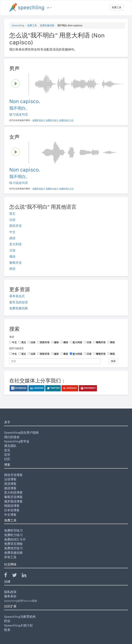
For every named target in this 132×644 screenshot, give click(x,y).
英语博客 (10, 484)
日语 (12, 250)
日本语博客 (12, 510)
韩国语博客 (12, 506)
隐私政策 (10, 592)
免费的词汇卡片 (15, 539)
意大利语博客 (13, 492)
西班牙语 (15, 226)
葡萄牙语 (15, 263)
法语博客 (10, 479)
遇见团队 (10, 446)
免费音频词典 (47, 25)
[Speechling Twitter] (17, 576)
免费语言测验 (13, 544)
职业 (7, 621)
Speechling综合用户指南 (21, 433)
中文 (12, 232)
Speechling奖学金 (17, 441)
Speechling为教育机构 (20, 617)
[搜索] (55, 361)
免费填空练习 (13, 548)
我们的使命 (12, 437)
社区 (7, 459)
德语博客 (10, 488)
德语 (12, 238)
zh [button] (49, 8)
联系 (7, 630)
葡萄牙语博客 (13, 497)
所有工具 (10, 557)
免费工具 (117, 7)
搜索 (113, 361)
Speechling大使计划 (18, 625)
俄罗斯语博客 (13, 501)
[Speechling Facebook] (8, 576)
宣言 (7, 450)
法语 (12, 220)
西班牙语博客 (13, 475)
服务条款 (10, 596)
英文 (12, 214)
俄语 (12, 257)
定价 (7, 455)
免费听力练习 (13, 535)
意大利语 (15, 244)
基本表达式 (17, 296)
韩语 (12, 269)
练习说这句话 (19, 114)
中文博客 (10, 515)
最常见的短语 (19, 302)
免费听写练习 (13, 530)
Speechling (18, 25)
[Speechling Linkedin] (26, 576)
